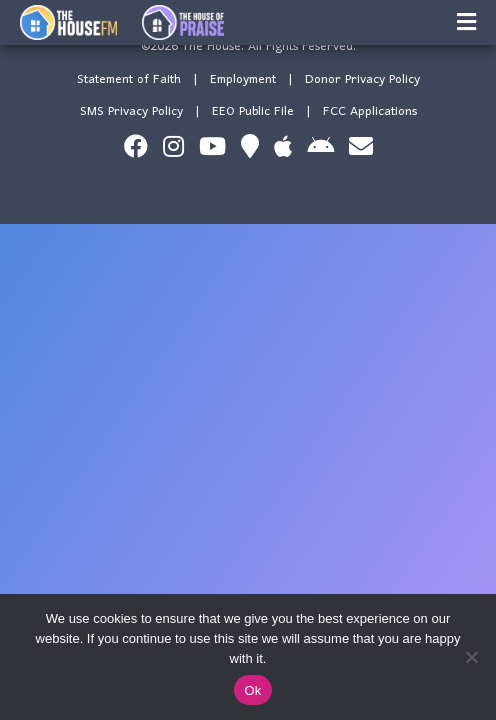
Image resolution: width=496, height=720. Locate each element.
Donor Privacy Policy (362, 79)
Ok (252, 690)
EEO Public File (253, 111)
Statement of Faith (129, 79)
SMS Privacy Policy (131, 111)
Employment (243, 79)
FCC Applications (370, 111)
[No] (471, 657)
